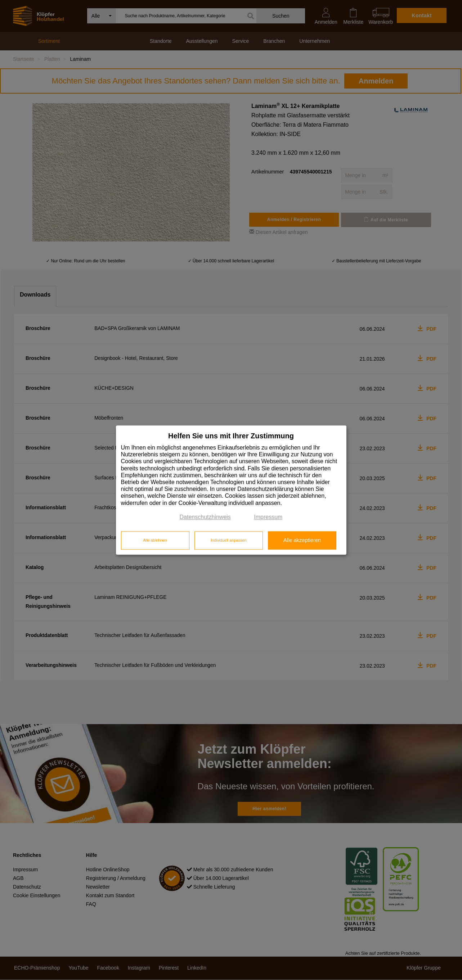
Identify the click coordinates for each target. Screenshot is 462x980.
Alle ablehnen (155, 541)
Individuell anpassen (229, 541)
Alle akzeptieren (302, 541)
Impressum (268, 517)
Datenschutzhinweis (205, 517)
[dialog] (231, 490)
